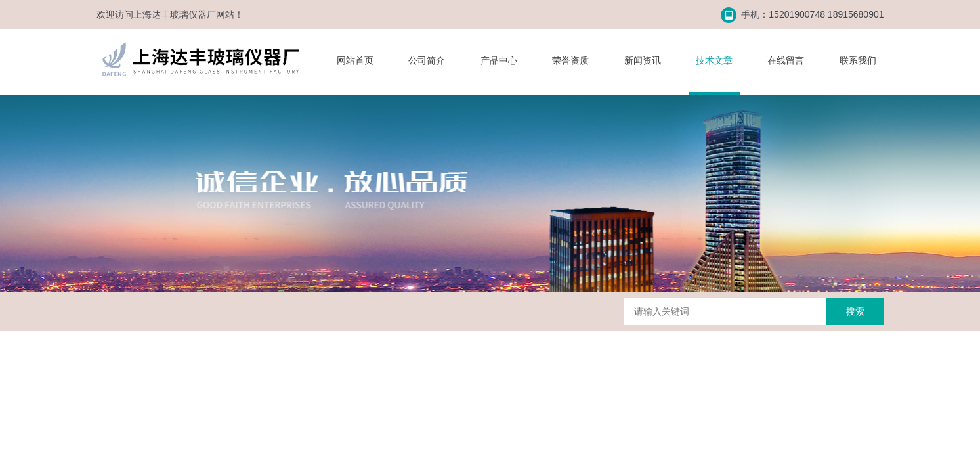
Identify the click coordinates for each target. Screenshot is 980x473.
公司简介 (427, 60)
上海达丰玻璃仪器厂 (175, 14)
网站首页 (355, 60)
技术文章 (714, 60)
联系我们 (858, 60)
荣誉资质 (570, 60)
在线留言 (786, 60)
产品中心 (499, 60)
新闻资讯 (643, 60)
